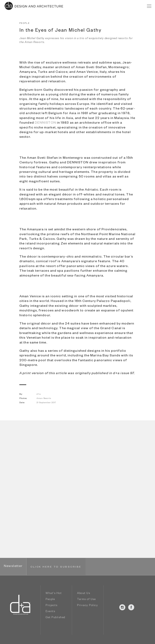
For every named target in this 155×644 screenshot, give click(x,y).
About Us (84, 594)
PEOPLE (25, 23)
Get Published (56, 618)
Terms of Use (86, 600)
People (50, 600)
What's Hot (54, 594)
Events (50, 612)
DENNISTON (45, 123)
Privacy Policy (87, 606)
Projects (51, 606)
